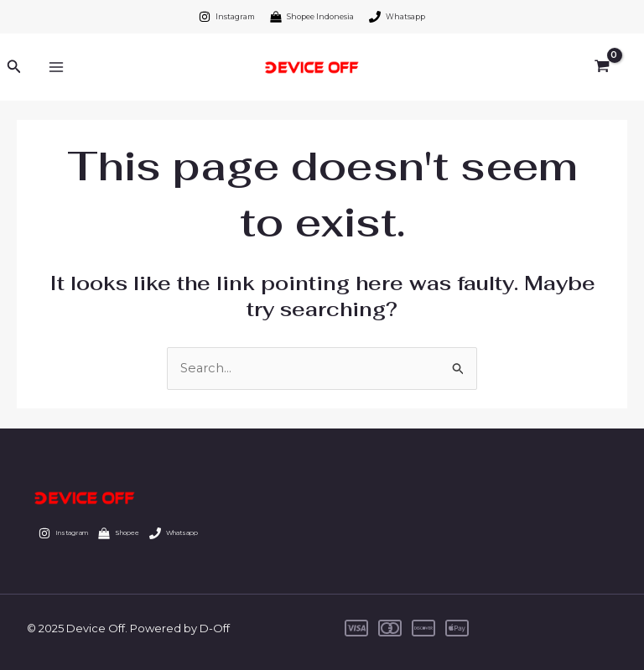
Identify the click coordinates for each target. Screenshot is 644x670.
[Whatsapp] (398, 17)
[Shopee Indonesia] (313, 17)
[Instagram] (227, 17)
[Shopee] (133, 533)
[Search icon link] (14, 67)
